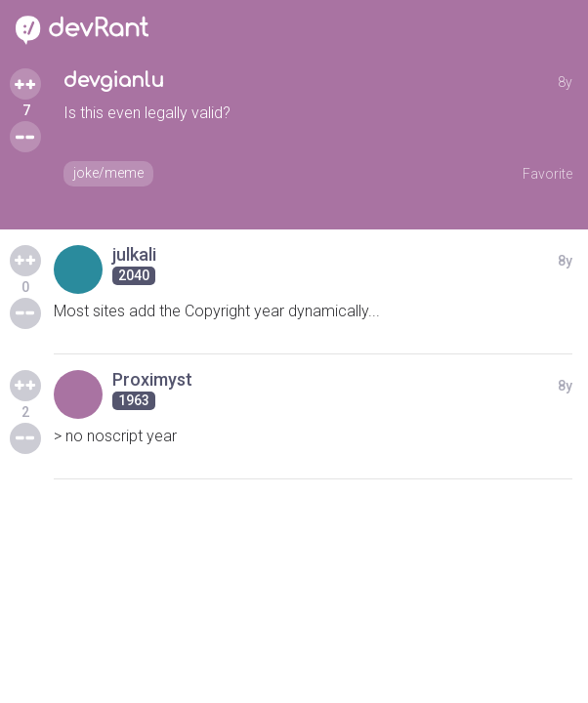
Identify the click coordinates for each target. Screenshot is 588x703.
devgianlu (114, 81)
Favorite (547, 174)
